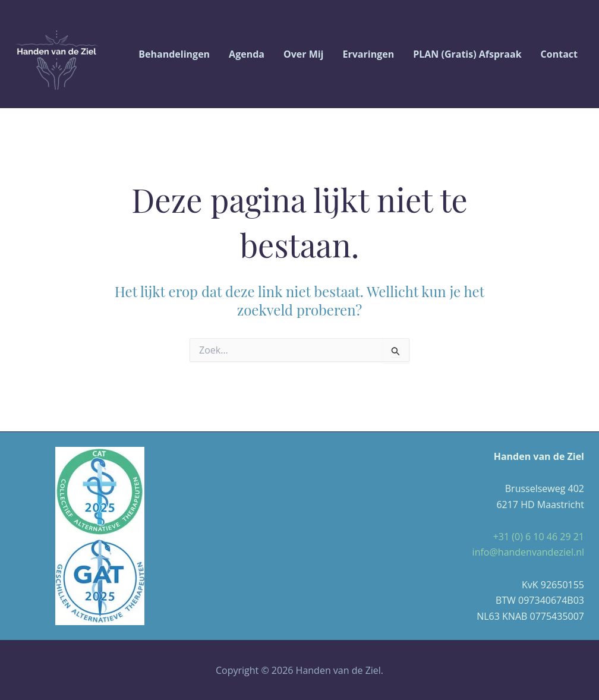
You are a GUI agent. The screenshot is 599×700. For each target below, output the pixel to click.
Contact (559, 54)
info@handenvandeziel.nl (528, 552)
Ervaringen (369, 54)
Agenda (247, 54)
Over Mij (304, 54)
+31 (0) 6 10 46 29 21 (539, 537)
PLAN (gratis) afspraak (467, 54)
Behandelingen (174, 54)
